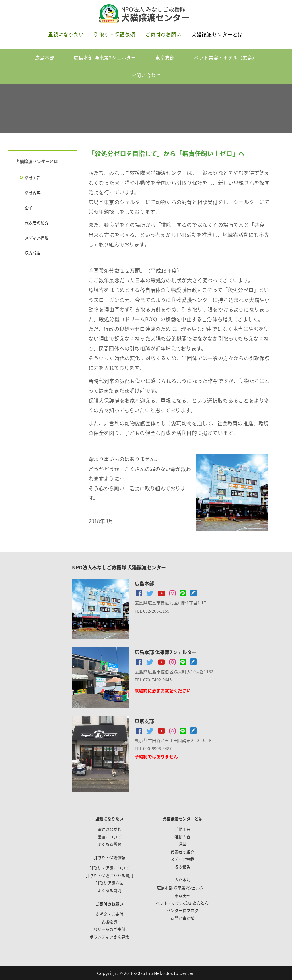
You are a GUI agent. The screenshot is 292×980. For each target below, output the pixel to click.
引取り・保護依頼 (115, 34)
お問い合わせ (146, 75)
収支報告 (33, 253)
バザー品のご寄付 (109, 929)
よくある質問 (109, 844)
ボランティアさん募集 (109, 937)
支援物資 (109, 922)
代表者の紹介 (37, 223)
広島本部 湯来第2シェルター (105, 57)
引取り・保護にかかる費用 (109, 875)
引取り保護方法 (109, 883)
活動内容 (33, 192)
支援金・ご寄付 (109, 914)
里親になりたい (66, 34)
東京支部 (165, 57)
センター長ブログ (182, 910)
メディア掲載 (37, 238)
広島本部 (45, 57)
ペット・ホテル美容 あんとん (182, 903)
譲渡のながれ (109, 829)
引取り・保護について (109, 868)
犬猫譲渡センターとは (217, 34)
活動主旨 (33, 177)
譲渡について (109, 837)
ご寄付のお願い (163, 34)
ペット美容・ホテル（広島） (226, 57)
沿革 (29, 208)
